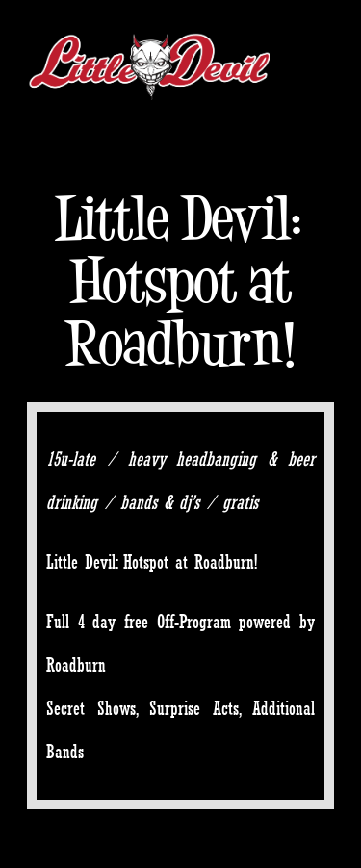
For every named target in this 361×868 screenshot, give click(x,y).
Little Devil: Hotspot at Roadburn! (180, 281)
